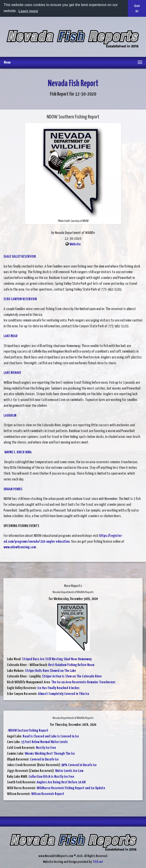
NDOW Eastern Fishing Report (28, 731)
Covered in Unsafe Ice (44, 760)
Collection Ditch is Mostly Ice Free (51, 777)
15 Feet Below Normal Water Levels (44, 742)
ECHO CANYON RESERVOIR (20, 299)
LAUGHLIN (10, 416)
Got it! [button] (137, 9)
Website (75, 244)
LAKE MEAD (11, 336)
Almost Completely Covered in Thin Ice (64, 694)
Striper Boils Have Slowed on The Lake (50, 671)
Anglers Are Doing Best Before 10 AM (61, 782)
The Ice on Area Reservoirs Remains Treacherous (83, 682)
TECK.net (98, 862)
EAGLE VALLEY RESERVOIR (20, 257)
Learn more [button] (28, 11)
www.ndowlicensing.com (20, 547)
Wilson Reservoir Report (48, 794)
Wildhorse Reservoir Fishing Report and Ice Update (71, 788)
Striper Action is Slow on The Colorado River (72, 676)
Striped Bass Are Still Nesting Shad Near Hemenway (57, 659)
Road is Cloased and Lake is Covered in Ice (51, 736)
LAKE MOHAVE (12, 373)
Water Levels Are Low (69, 771)
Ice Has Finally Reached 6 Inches (59, 688)
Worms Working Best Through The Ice (50, 754)
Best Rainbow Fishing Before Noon (71, 665)
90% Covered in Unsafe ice (79, 765)
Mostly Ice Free (46, 748)
